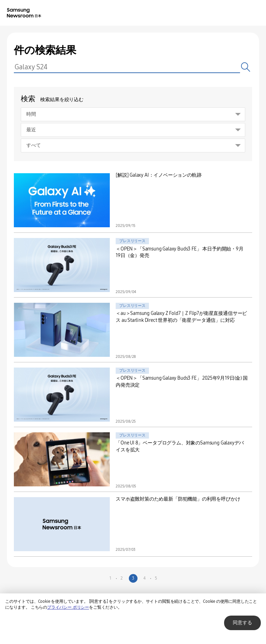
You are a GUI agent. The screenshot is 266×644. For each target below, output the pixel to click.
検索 (246, 67)
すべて (34, 145)
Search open (241, 13)
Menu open (255, 13)
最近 (31, 130)
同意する (242, 623)
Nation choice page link (227, 13)
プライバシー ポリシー (68, 607)
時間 (31, 114)
